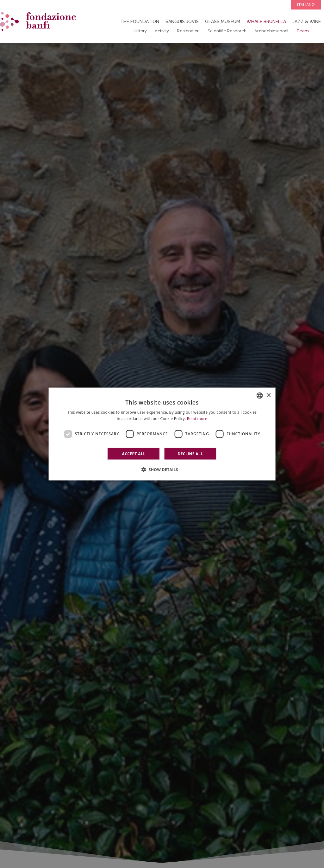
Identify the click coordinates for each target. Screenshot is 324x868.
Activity (162, 31)
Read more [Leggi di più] (197, 419)
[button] (162, 469)
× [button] (268, 395)
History (140, 31)
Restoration (188, 31)
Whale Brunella (266, 22)
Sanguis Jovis (182, 22)
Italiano (306, 5)
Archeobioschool (271, 31)
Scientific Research (227, 31)
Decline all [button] (190, 453)
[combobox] (259, 396)
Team (303, 31)
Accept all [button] (134, 453)
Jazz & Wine (307, 22)
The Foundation (140, 22)
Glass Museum (223, 22)
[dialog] (162, 434)
